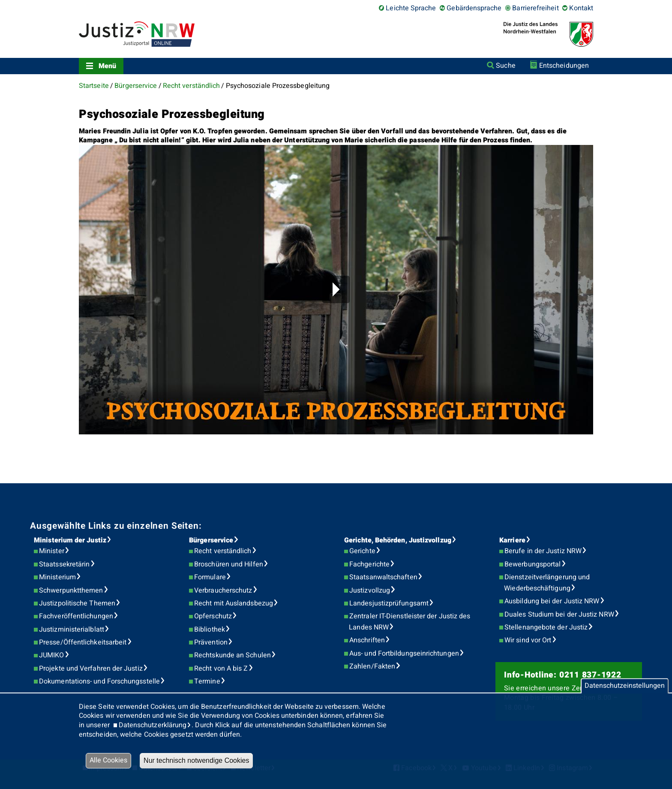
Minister (52, 551)
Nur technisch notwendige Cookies (196, 760)
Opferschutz (213, 616)
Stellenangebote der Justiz (546, 627)
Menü (107, 66)
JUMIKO (51, 655)
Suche (505, 66)
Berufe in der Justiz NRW (543, 551)
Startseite (94, 86)
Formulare (210, 577)
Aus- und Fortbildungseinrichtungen (404, 653)
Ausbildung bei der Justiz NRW (552, 601)
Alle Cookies (108, 760)
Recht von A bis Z (221, 669)
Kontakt (581, 8)
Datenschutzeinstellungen (625, 686)
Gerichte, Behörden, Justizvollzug (398, 540)
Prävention (211, 642)
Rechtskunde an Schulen (232, 655)
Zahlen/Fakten (372, 666)
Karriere (512, 540)
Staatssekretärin (64, 564)
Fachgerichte (369, 564)
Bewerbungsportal (532, 564)
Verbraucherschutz (223, 590)
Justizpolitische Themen (77, 603)
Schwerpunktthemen (71, 590)
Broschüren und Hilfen (229, 564)
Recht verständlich (191, 86)
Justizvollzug (370, 590)
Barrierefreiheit (535, 8)
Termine (207, 681)
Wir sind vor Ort (528, 640)
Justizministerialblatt (72, 629)
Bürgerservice (136, 86)
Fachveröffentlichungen (76, 616)
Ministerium (57, 577)
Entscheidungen (564, 66)
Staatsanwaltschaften (383, 577)
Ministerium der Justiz (70, 540)
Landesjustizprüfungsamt (389, 603)
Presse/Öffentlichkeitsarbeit (83, 642)
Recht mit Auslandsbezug (234, 603)
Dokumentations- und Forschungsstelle (99, 681)
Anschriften (367, 640)
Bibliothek (210, 629)
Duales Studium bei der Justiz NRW (559, 614)
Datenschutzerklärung (153, 725)
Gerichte (362, 551)
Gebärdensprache (474, 8)
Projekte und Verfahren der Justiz (91, 669)
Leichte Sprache (411, 8)
